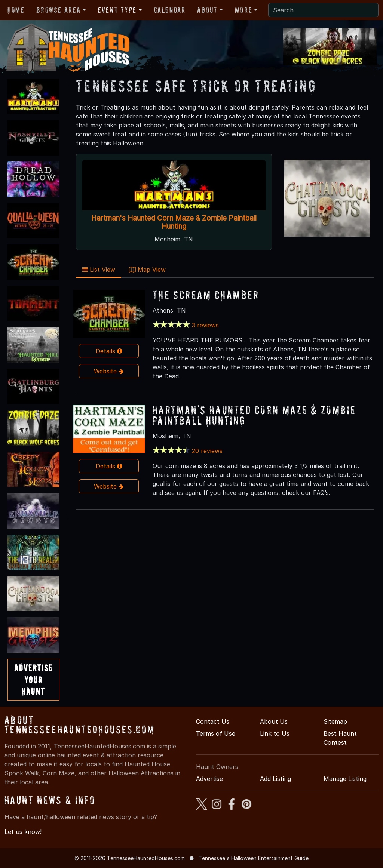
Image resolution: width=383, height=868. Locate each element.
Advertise (209, 779)
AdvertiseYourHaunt (33, 679)
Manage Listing (345, 779)
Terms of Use (216, 733)
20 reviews (207, 451)
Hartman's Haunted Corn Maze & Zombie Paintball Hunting (174, 222)
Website (109, 371)
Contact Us (213, 721)
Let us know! (23, 832)
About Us (274, 721)
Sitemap (335, 721)
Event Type (117, 10)
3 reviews (205, 325)
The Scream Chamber (206, 295)
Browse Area (58, 10)
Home (16, 10)
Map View (147, 270)
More (243, 10)
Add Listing (275, 779)
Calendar (170, 10)
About (207, 10)
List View (99, 270)
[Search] (323, 10)
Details (109, 351)
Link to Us (275, 733)
